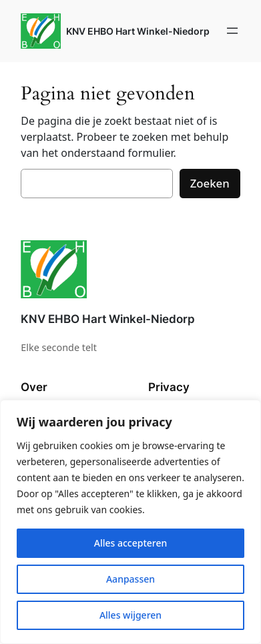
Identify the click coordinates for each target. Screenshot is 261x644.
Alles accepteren (131, 543)
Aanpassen (130, 579)
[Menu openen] (232, 31)
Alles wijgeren (130, 615)
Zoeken (210, 183)
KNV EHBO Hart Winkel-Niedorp (138, 31)
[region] (130, 522)
